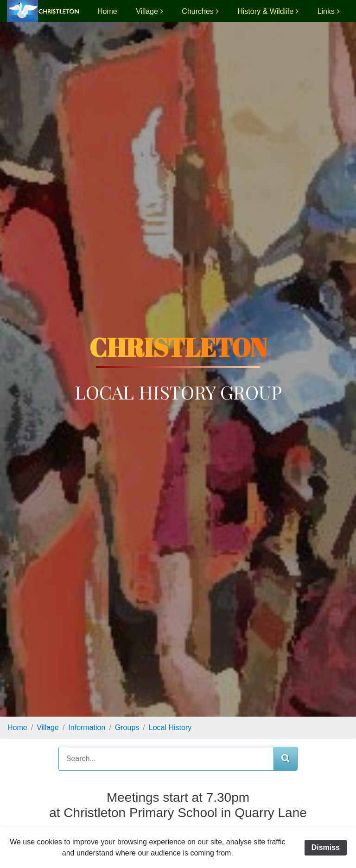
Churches (197, 11)
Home (107, 11)
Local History (170, 727)
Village (147, 11)
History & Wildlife (265, 11)
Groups (127, 727)
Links (326, 11)
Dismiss (326, 847)
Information (87, 727)
